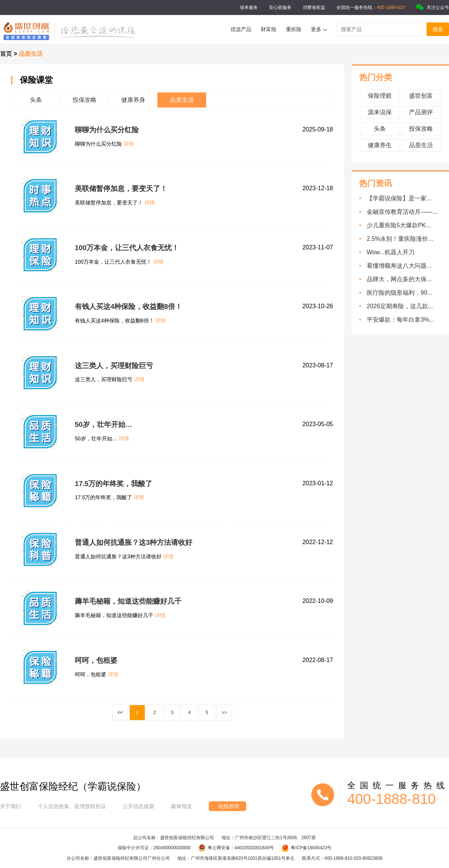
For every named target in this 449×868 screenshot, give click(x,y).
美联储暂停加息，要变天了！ (121, 189)
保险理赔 (380, 96)
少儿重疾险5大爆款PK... (399, 225)
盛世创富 (421, 96)
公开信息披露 (138, 806)
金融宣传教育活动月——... (402, 212)
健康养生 (380, 145)
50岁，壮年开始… (104, 424)
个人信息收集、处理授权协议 (72, 806)
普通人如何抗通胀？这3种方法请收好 (134, 542)
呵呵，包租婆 (96, 660)
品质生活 (421, 145)
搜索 (438, 29)
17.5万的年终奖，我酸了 (114, 484)
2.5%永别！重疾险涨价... (400, 239)
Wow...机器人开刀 (391, 252)
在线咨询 (229, 806)
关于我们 (10, 806)
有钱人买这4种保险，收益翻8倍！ (129, 306)
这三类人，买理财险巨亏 (114, 366)
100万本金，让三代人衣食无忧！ (127, 248)
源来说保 (380, 112)
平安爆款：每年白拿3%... (400, 320)
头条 (380, 129)
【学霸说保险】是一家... (399, 198)
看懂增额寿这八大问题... (399, 266)
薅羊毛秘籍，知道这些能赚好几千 (128, 601)
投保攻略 (421, 129)
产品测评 (421, 112)
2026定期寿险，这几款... (400, 306)
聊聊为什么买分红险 (107, 130)
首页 (6, 54)
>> (224, 713)
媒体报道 (181, 806)
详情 (129, 144)
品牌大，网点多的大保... (399, 279)
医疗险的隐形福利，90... (399, 293)
